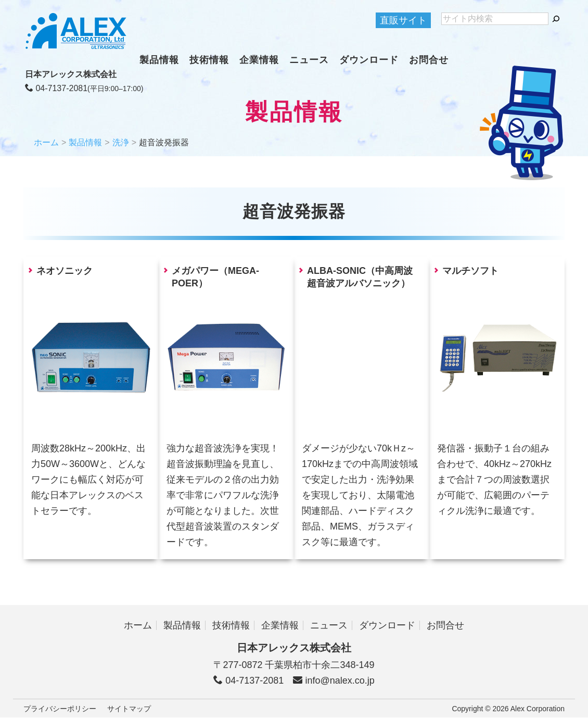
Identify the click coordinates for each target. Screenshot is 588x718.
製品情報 (159, 60)
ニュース (309, 60)
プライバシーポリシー (60, 709)
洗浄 (121, 142)
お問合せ (429, 60)
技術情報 (209, 60)
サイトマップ (129, 709)
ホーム (46, 142)
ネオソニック (65, 271)
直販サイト (403, 20)
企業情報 (259, 60)
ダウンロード (369, 60)
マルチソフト (470, 271)
